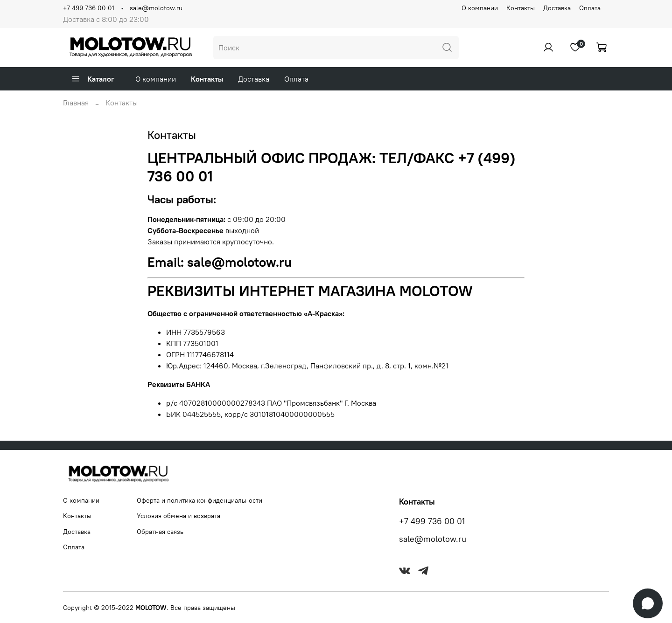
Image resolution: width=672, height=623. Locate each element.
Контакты (521, 8)
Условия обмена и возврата (178, 516)
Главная (76, 103)
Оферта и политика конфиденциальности (199, 500)
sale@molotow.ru (156, 8)
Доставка (557, 8)
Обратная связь (160, 532)
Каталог (93, 79)
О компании (480, 8)
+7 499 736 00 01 (89, 8)
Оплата (590, 8)
